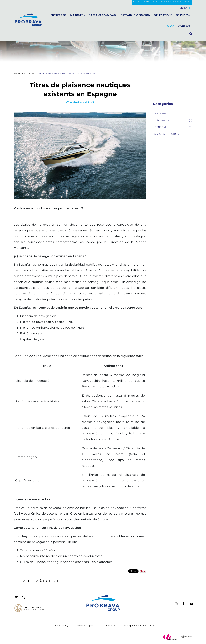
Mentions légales (86, 626)
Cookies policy (60, 626)
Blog (31, 73)
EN (186, 8)
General (89, 102)
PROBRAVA (19, 73)
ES (181, 8)
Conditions (109, 626)
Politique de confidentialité (139, 626)
